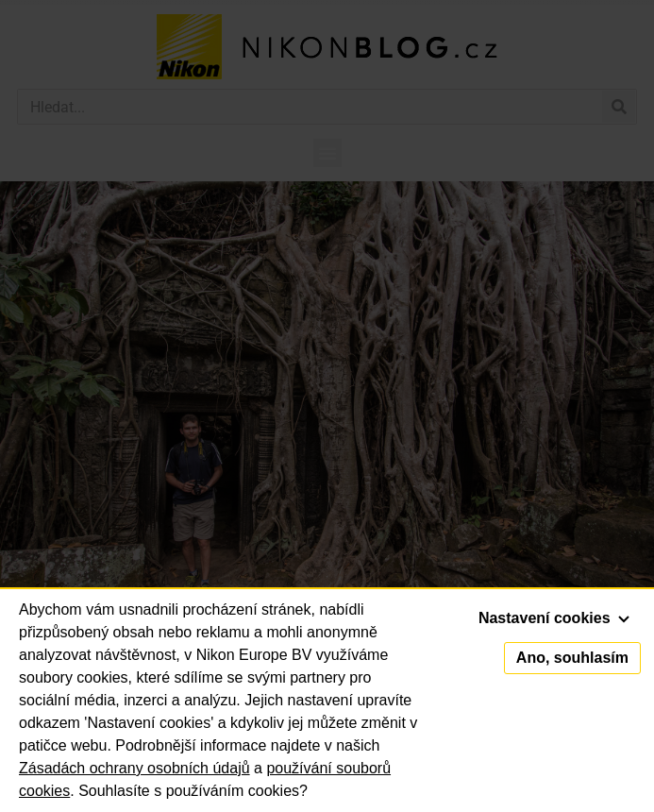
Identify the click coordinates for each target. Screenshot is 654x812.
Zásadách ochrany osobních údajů (134, 768)
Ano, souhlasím (572, 658)
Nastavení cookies (554, 618)
